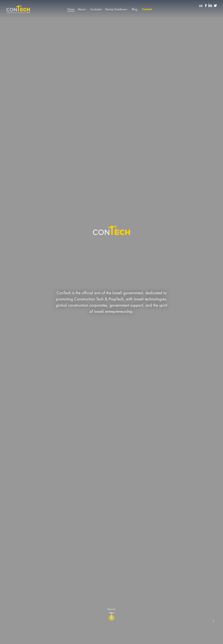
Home (71, 9)
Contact (147, 9)
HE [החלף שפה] (201, 6)
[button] (111, 9)
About (82, 9)
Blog (135, 9)
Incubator (96, 9)
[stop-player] (213, 621)
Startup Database (116, 9)
